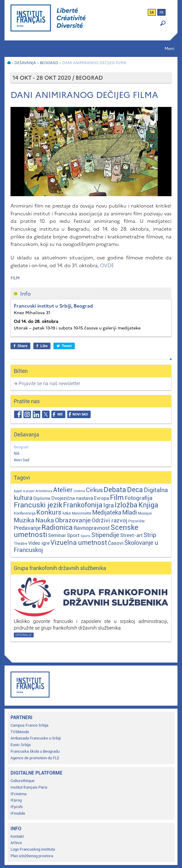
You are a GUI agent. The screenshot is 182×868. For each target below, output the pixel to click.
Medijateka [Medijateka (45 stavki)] (107, 512)
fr (162, 13)
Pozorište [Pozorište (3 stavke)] (136, 521)
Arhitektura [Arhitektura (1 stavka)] (44, 491)
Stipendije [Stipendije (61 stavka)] (105, 535)
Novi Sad (21, 460)
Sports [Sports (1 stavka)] (85, 536)
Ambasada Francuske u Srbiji (36, 738)
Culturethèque (23, 781)
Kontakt (17, 836)
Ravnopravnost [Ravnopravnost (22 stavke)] (92, 528)
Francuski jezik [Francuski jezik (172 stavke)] (38, 505)
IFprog (16, 800)
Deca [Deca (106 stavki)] (135, 490)
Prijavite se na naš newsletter (49, 384)
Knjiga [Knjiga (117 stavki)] (148, 505)
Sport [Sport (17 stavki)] (73, 535)
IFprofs (17, 807)
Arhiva (16, 843)
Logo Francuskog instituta (33, 849)
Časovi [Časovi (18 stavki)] (116, 543)
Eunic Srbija (21, 745)
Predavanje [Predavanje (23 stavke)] (27, 528)
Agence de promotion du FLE (35, 758)
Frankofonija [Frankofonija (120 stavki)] (83, 505)
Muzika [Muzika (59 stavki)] (24, 520)
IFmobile (18, 813)
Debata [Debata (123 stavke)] (115, 490)
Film (15, 278)
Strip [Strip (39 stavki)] (150, 535)
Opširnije (23, 635)
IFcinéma (18, 794)
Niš (17, 453)
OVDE (107, 265)
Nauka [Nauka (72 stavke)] (45, 520)
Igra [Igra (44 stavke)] (109, 505)
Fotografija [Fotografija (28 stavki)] (138, 498)
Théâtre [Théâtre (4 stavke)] (21, 543)
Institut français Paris (29, 787)
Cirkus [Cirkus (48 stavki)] (94, 490)
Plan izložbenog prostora (32, 856)
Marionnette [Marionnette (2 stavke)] (82, 513)
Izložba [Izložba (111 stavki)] (126, 505)
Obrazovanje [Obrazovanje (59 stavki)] (73, 520)
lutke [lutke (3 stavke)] (67, 513)
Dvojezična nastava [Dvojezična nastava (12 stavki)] (72, 498)
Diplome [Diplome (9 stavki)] (42, 498)
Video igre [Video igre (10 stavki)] (39, 543)
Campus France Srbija (29, 725)
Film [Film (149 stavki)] (117, 497)
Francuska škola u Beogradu (35, 751)
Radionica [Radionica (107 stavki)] (57, 528)
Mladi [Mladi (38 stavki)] (130, 513)
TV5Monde (20, 732)
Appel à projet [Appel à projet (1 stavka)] (24, 491)
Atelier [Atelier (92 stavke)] (63, 490)
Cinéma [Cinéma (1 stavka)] (79, 491)
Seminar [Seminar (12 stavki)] (57, 535)
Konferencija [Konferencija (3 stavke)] (25, 513)
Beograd (21, 447)
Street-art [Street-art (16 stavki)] (131, 535)
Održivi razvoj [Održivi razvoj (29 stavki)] (109, 521)
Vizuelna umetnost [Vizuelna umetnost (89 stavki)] (79, 543)
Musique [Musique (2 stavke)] (145, 513)
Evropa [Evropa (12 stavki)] (102, 498)
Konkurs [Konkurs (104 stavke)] (49, 512)
